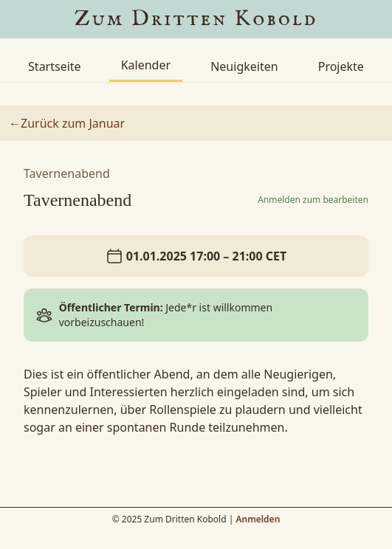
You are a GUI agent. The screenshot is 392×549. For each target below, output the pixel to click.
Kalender (146, 65)
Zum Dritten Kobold (196, 19)
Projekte (341, 66)
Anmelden (258, 519)
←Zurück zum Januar (67, 123)
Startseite (55, 66)
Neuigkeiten (244, 66)
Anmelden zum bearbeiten (313, 200)
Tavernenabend (67, 173)
